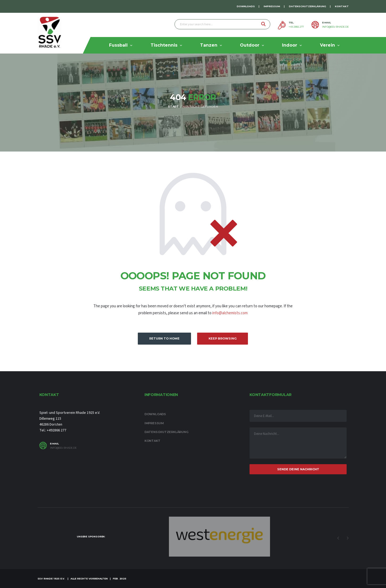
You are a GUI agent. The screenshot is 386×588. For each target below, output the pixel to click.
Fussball (118, 45)
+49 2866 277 (296, 27)
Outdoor (250, 45)
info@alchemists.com (230, 313)
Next (348, 538)
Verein (327, 45)
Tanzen (209, 45)
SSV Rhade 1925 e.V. (51, 579)
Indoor (290, 45)
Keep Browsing (223, 338)
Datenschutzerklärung (308, 6)
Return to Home (164, 338)
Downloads (246, 6)
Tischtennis (164, 45)
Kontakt (342, 6)
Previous (338, 538)
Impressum (272, 6)
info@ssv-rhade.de (335, 27)
